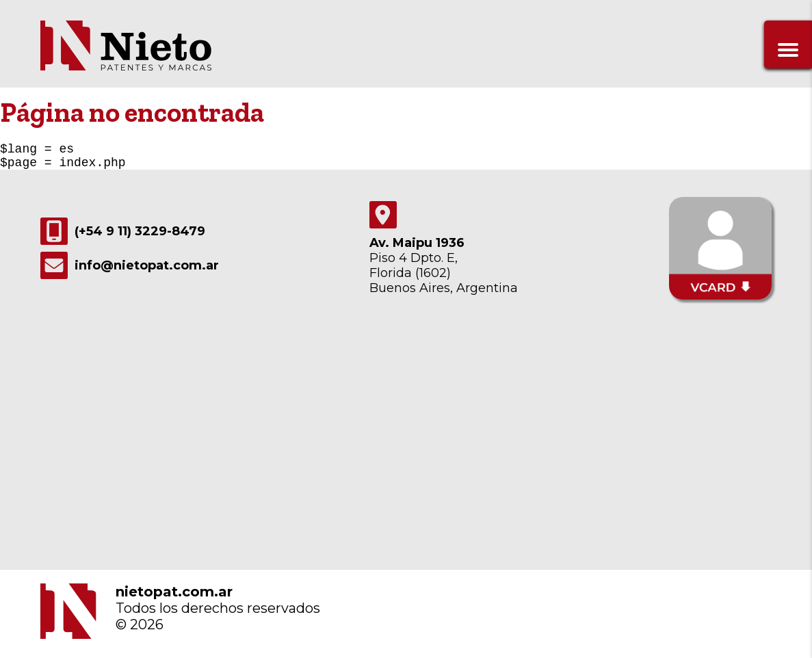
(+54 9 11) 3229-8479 (123, 237)
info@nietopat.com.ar (130, 271)
